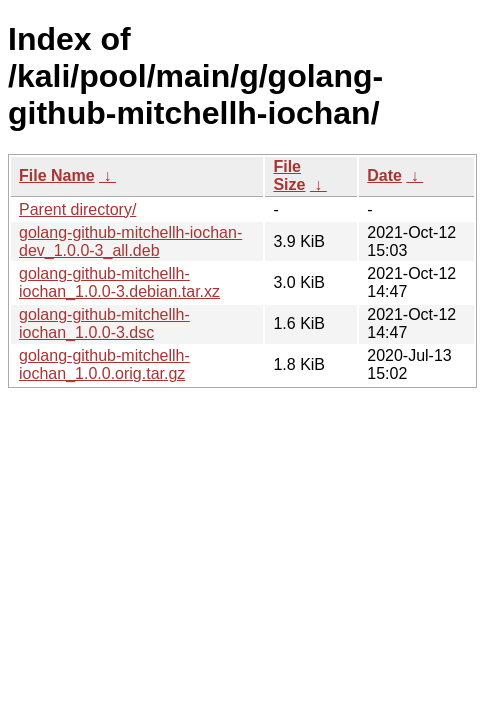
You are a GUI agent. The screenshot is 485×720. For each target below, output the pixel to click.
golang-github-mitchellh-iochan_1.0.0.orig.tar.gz (104, 364)
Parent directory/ (77, 209)
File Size (289, 175)
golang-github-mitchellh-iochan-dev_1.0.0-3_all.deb (130, 241)
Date (384, 175)
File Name (57, 175)
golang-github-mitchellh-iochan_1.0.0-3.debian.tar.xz (119, 282)
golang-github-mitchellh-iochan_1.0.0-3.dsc (104, 323)
